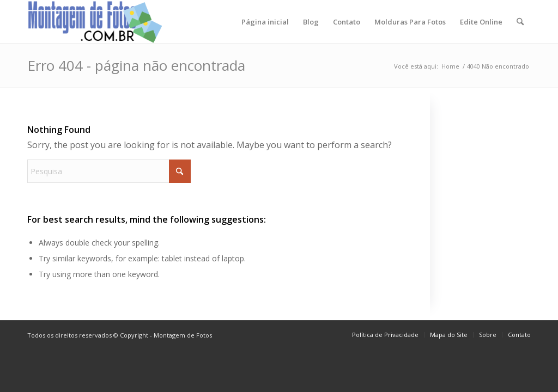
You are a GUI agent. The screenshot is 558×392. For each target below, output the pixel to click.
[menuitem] (265, 22)
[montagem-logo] (96, 22)
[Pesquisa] (520, 22)
